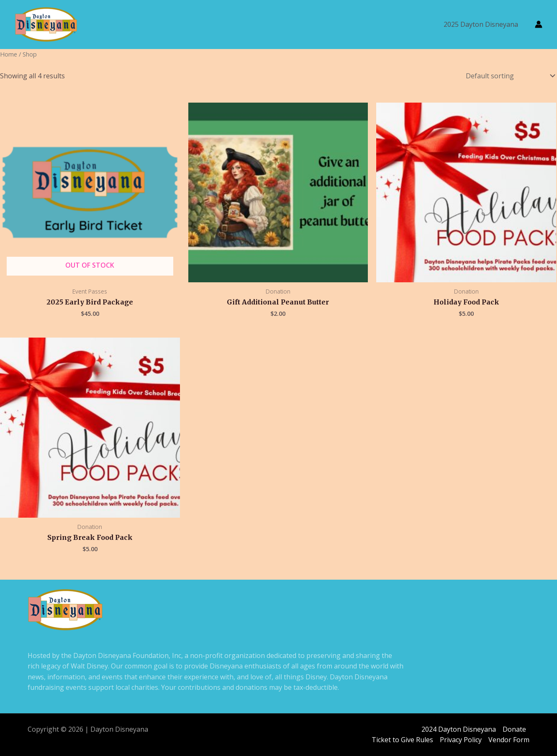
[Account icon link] (539, 24)
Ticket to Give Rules (402, 740)
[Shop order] (509, 76)
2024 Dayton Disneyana (459, 729)
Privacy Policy (461, 740)
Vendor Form (509, 740)
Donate (514, 729)
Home (9, 54)
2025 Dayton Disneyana (481, 24)
